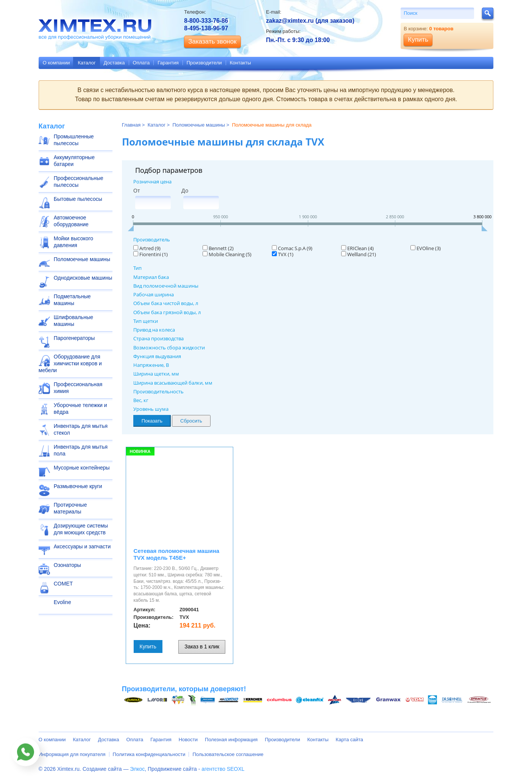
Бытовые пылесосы (78, 199)
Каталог (87, 63)
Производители (204, 63)
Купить (148, 647)
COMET (63, 584)
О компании (56, 63)
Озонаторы (67, 565)
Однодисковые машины (83, 278)
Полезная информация (231, 740)
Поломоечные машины (82, 259)
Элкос (137, 769)
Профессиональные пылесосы (79, 182)
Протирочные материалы (70, 508)
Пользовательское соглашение (228, 754)
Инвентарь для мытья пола (81, 450)
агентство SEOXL (223, 769)
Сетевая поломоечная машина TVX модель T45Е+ (177, 554)
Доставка (114, 63)
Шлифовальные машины (73, 321)
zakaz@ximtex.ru (290, 21)
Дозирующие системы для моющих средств (81, 529)
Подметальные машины (72, 300)
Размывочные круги (78, 486)
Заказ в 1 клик (202, 647)
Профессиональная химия (78, 388)
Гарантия (168, 63)
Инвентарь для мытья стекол (81, 429)
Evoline (62, 602)
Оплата (141, 63)
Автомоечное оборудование (71, 221)
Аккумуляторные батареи (74, 161)
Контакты (240, 63)
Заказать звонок (212, 41)
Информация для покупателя (72, 754)
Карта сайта (349, 740)
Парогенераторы (74, 338)
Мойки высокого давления (73, 242)
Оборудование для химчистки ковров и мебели (70, 363)
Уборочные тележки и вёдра (80, 409)
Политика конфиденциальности (149, 754)
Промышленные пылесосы (74, 140)
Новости (188, 740)
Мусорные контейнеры (82, 468)
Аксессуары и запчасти (82, 546)
